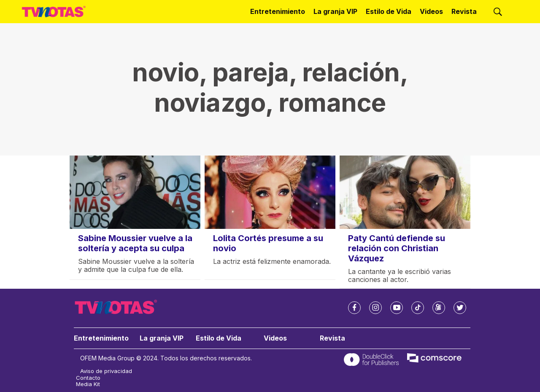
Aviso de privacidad (106, 371)
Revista (464, 11)
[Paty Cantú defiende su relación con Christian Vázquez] (405, 192)
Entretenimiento (278, 11)
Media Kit (88, 384)
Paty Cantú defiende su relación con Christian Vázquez (397, 248)
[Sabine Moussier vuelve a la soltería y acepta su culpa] (135, 192)
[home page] (54, 12)
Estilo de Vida (389, 11)
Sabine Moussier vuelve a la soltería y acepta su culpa (135, 243)
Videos (431, 11)
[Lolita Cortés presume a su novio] (270, 192)
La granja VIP (335, 11)
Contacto (88, 378)
